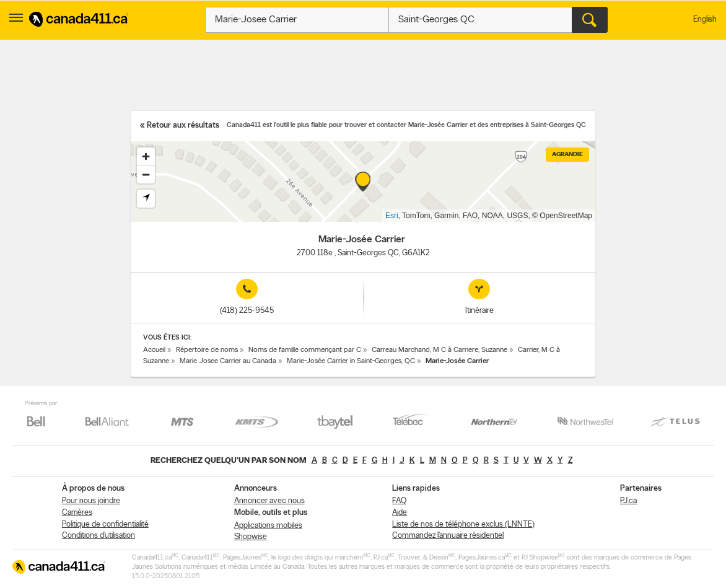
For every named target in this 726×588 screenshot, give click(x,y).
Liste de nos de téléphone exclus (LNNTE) (463, 524)
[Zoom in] (146, 156)
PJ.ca (628, 501)
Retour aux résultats (183, 125)
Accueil (154, 350)
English (705, 20)
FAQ (399, 501)
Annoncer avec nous (269, 501)
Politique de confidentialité (105, 524)
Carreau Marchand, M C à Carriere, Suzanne (440, 350)
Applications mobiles (268, 526)
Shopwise (251, 537)
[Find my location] (146, 199)
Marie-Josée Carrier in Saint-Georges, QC (351, 361)
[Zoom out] (146, 174)
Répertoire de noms (207, 350)
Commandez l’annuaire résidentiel (448, 536)
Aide (400, 513)
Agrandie (567, 155)
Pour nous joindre (91, 501)
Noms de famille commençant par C (305, 350)
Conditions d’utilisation (98, 536)
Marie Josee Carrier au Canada (228, 361)
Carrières (77, 513)
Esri (392, 216)
